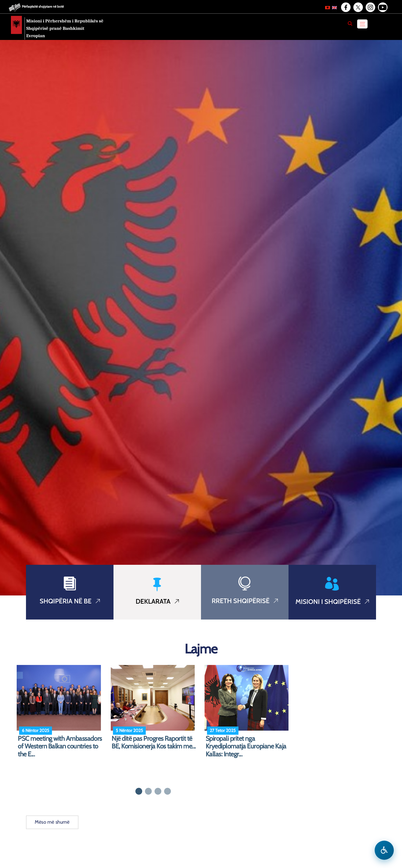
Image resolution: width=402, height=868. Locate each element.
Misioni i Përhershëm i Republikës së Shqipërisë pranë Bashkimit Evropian (65, 28)
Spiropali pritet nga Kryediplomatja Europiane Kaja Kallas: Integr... (246, 747)
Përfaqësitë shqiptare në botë (43, 6)
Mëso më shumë (52, 822)
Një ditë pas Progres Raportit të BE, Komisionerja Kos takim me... (154, 743)
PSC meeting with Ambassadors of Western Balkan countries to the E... (60, 747)
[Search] (350, 24)
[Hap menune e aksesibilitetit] (384, 850)
